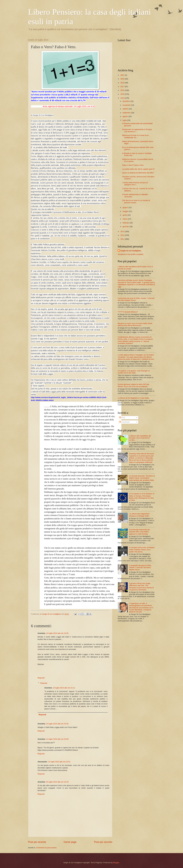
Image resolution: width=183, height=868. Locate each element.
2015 (123, 94)
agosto (125, 116)
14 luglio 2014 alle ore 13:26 (57, 633)
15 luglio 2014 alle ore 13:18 (57, 782)
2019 (123, 79)
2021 (123, 75)
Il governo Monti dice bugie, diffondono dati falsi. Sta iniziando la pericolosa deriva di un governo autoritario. (141, 587)
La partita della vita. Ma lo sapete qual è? (138, 169)
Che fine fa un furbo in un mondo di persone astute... (136, 201)
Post (122, 418)
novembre (127, 105)
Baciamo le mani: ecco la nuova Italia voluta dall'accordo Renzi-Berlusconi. (135, 324)
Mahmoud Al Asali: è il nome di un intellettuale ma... (135, 136)
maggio (126, 211)
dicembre (127, 101)
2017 (123, 87)
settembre (127, 113)
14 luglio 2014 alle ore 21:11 (64, 688)
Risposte (44, 683)
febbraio (126, 223)
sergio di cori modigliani (131, 251)
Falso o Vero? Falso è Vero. (133, 165)
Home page (70, 842)
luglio (125, 120)
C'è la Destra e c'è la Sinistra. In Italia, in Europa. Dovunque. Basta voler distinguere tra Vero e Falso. (142, 497)
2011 (123, 239)
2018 (123, 83)
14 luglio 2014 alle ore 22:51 (59, 762)
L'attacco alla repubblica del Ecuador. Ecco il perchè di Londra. (140, 438)
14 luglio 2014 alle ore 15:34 (57, 724)
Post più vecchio (103, 842)
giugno (125, 207)
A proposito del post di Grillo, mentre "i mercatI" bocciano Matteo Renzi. (140, 568)
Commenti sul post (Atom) (46, 848)
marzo (125, 219)
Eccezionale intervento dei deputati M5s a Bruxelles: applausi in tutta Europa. (139, 532)
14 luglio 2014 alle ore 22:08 (57, 739)
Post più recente (37, 842)
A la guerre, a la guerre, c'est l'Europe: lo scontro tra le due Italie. (134, 372)
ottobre (126, 109)
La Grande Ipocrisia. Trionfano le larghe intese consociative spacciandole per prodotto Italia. (142, 478)
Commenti (124, 422)
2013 (123, 231)
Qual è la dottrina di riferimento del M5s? (138, 173)
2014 (123, 98)
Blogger (116, 863)
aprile (125, 215)
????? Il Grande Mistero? (128, 312)
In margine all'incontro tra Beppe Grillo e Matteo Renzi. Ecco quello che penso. (142, 550)
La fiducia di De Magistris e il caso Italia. (134, 398)
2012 (123, 235)
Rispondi (41, 678)
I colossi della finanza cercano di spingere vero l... (135, 184)
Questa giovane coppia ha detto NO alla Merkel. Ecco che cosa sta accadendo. (133, 385)
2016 (123, 90)
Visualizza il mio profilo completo (131, 254)
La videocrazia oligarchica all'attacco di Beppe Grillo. (139, 515)
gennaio (126, 226)
